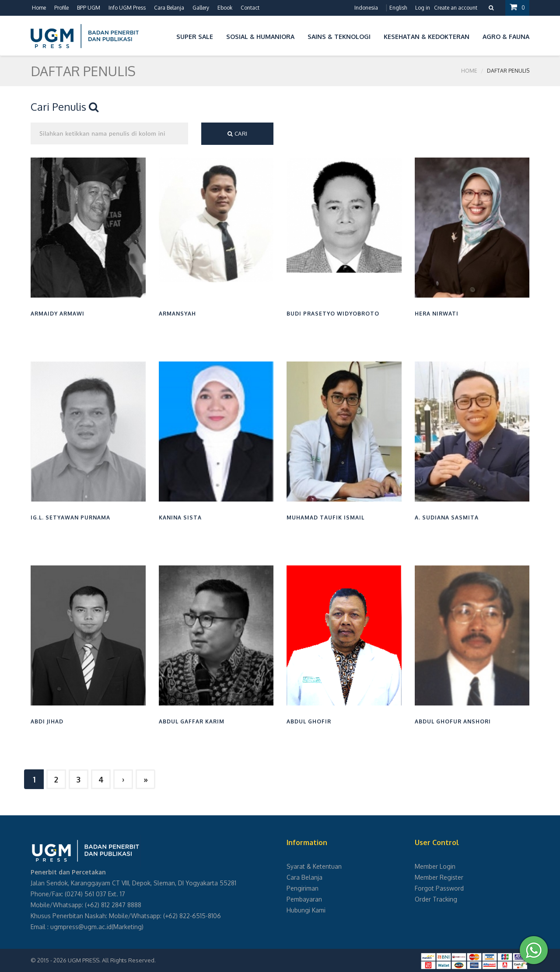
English (398, 8)
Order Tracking (436, 899)
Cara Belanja (169, 8)
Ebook (225, 8)
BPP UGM (89, 8)
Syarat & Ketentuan (314, 866)
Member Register (439, 877)
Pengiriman (303, 888)
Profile (61, 8)
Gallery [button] (201, 8)
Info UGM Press (127, 8)
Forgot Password (439, 888)
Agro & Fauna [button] (506, 37)
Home (39, 8)
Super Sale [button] (195, 37)
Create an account (456, 8)
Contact (250, 8)
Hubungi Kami (306, 910)
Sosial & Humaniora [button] (260, 37)
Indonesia (366, 8)
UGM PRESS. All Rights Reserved (111, 960)
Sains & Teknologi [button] (339, 37)
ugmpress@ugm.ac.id (81, 927)
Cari (238, 133)
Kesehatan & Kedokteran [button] (427, 37)
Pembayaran (304, 899)
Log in (423, 8)
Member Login (435, 866)
